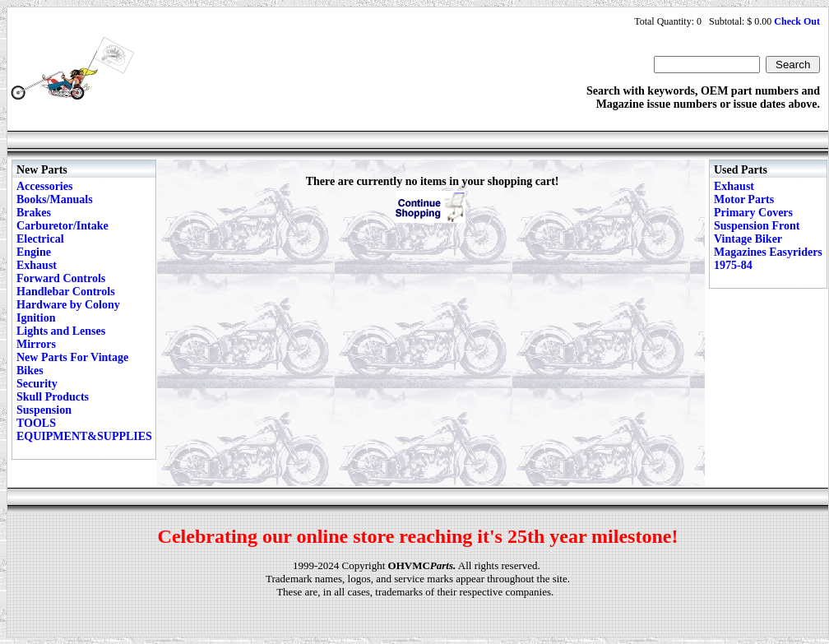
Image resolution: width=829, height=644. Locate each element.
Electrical (40, 239)
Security (37, 384)
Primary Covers (753, 213)
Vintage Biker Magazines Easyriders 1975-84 (768, 252)
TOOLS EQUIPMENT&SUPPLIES (84, 430)
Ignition (36, 318)
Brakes (34, 213)
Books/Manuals (55, 199)
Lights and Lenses (61, 331)
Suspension (44, 410)
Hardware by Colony (68, 305)
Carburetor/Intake (63, 226)
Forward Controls (61, 278)
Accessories (44, 186)
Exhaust (37, 265)
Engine (34, 252)
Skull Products (53, 397)
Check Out (797, 21)
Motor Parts (744, 199)
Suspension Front (757, 226)
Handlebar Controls (66, 292)
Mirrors (36, 344)
